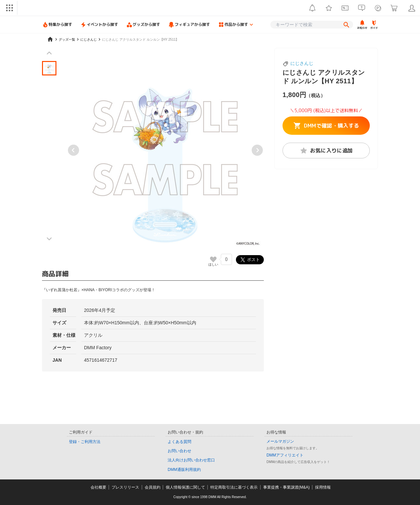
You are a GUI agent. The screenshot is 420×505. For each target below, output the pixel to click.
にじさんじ (302, 63)
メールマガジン (280, 441)
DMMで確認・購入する (326, 126)
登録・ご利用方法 (85, 442)
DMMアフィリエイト (285, 455)
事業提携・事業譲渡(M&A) (286, 487)
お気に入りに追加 (326, 151)
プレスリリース (125, 487)
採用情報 (323, 487)
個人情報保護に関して (185, 487)
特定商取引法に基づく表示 (234, 487)
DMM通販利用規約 (184, 470)
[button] (49, 68)
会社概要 (98, 487)
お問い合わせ (179, 451)
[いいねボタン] (213, 259)
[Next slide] (257, 150)
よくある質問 (179, 442)
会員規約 (153, 487)
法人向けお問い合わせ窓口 (191, 460)
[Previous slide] (73, 150)
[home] (50, 39)
